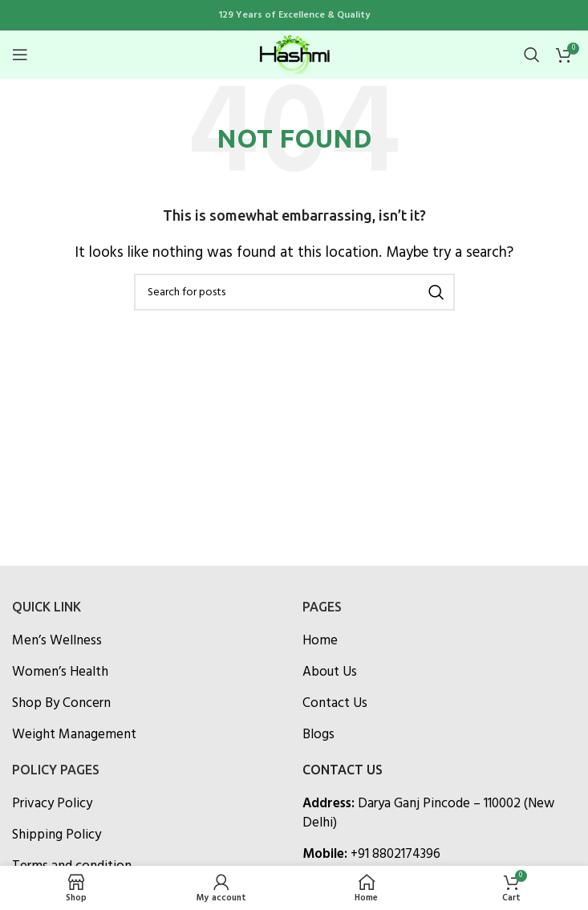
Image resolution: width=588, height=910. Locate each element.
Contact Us (335, 704)
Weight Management (74, 735)
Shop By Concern (61, 704)
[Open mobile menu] (20, 55)
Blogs (318, 735)
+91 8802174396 (395, 854)
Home (320, 641)
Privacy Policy (52, 804)
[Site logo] (294, 54)
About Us (330, 672)
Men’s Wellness (57, 641)
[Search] (532, 55)
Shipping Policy (57, 835)
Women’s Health (60, 672)
